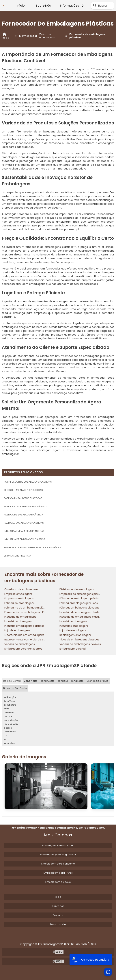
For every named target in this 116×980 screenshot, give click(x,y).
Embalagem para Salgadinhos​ (58, 855)
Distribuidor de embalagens (77, 589)
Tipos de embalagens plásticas (23, 490)
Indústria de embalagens (20, 617)
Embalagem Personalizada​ (58, 845)
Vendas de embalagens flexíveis (80, 644)
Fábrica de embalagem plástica (24, 515)
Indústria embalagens (73, 621)
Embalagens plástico (17, 556)
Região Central (12, 681)
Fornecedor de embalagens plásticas (28, 482)
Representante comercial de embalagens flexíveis (37, 640)
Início (21, 6)
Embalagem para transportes (23, 649)
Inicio (58, 897)
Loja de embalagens (17, 630)
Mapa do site (58, 924)
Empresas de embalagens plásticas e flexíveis (32, 547)
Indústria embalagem (18, 621)
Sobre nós (58, 906)
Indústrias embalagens (74, 626)
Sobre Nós (43, 6)
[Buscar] (95, 5)
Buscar (103, 6)
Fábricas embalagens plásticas (24, 523)
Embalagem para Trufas (58, 873)
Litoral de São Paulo (15, 688)
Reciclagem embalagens (75, 635)
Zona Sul (63, 681)
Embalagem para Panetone (58, 864)
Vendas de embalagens (20, 644)
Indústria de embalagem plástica (25, 539)
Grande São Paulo (97, 681)
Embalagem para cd (73, 649)
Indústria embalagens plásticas (24, 531)
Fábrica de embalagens (19, 603)
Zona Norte (31, 681)
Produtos (58, 915)
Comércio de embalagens (21, 589)
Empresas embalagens (19, 598)
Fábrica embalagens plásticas (23, 498)
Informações (72, 6)
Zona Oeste (47, 681)
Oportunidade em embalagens (24, 635)
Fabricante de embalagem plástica (26, 506)
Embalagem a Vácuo (58, 882)
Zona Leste (77, 681)
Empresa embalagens (18, 594)
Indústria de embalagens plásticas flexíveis (87, 617)
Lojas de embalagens (73, 630)
